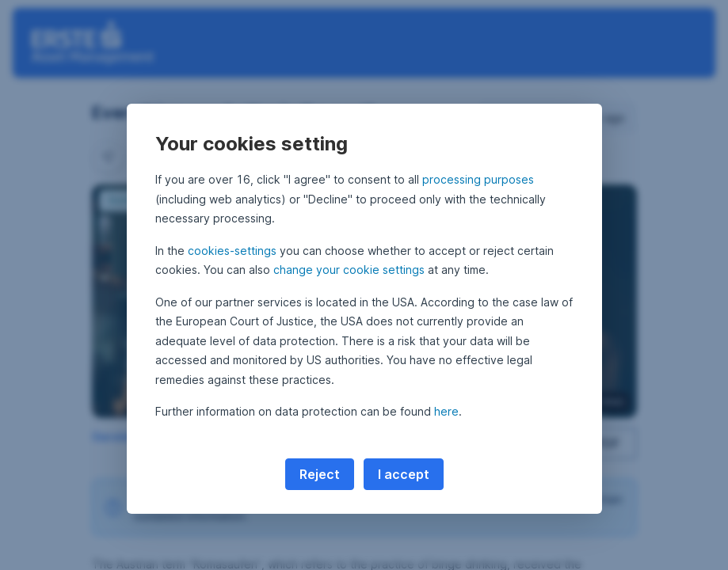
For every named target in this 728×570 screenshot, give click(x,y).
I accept (404, 474)
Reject (320, 474)
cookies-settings (232, 251)
